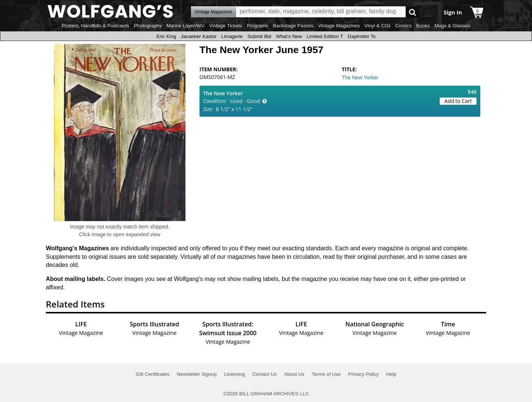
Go (412, 12)
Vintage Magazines (339, 26)
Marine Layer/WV (185, 26)
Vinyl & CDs (377, 26)
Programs (258, 26)
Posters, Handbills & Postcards (96, 26)
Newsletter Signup (197, 374)
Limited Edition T (325, 36)
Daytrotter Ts (362, 36)
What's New (289, 36)
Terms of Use (326, 374)
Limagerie (232, 36)
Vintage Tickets (226, 26)
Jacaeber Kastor (199, 36)
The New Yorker (360, 78)
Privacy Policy (363, 374)
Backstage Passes (293, 26)
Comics (403, 26)
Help (391, 374)
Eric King (166, 36)
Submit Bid (259, 36)
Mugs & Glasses (452, 26)
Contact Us (265, 374)
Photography (148, 26)
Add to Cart (458, 101)
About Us (294, 374)
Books (423, 26)
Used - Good (245, 101)
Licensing (235, 374)
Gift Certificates (152, 374)
